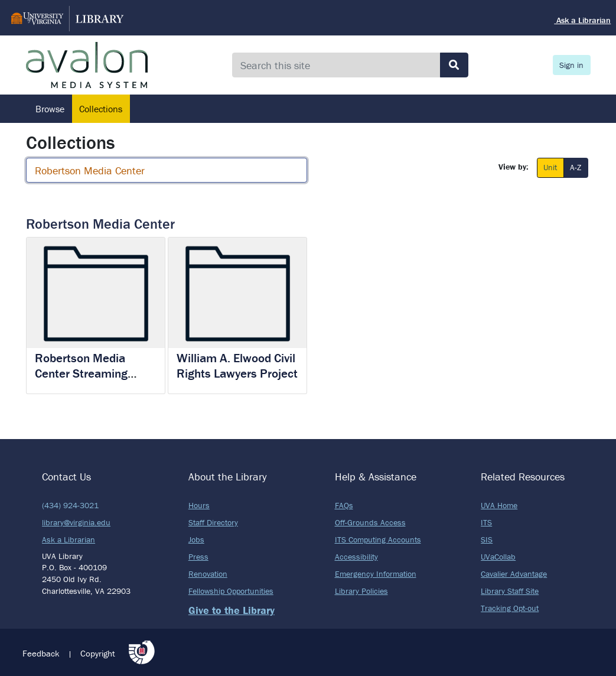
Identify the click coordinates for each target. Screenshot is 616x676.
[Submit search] (454, 65)
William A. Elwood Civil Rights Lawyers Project (237, 365)
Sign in (571, 65)
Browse (50, 109)
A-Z (576, 167)
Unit (550, 167)
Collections (101, 109)
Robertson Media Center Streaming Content (81, 373)
